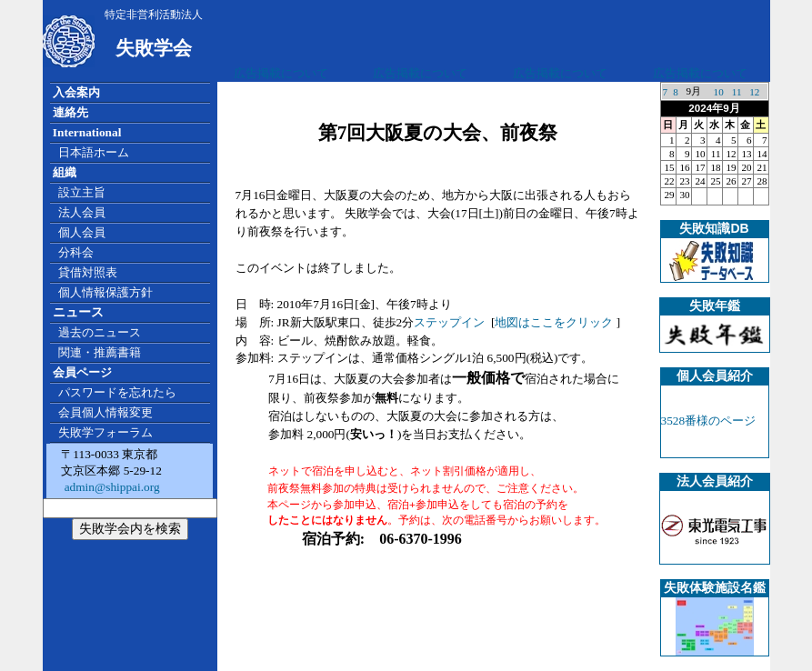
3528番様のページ (709, 421)
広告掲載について (281, 73)
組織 (65, 172)
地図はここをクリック (554, 322)
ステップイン (449, 322)
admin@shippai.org (110, 487)
